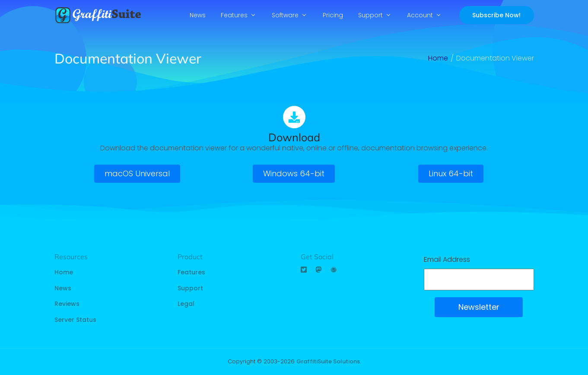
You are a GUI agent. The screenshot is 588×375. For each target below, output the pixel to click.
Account (420, 15)
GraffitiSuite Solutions (328, 361)
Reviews (67, 304)
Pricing (333, 15)
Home (64, 272)
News (198, 15)
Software (285, 15)
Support (370, 15)
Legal (186, 304)
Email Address (447, 259)
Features (234, 15)
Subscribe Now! (496, 15)
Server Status (75, 320)
